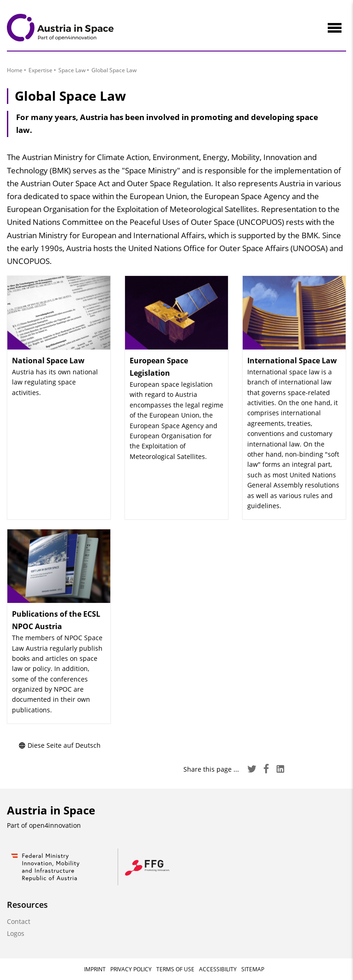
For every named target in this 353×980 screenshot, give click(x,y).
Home (15, 70)
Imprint (95, 969)
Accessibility (218, 969)
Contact (19, 921)
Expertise (40, 70)
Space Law (72, 70)
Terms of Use (175, 969)
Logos (16, 933)
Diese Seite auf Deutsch (60, 745)
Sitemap (253, 969)
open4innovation (55, 825)
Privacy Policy (131, 969)
